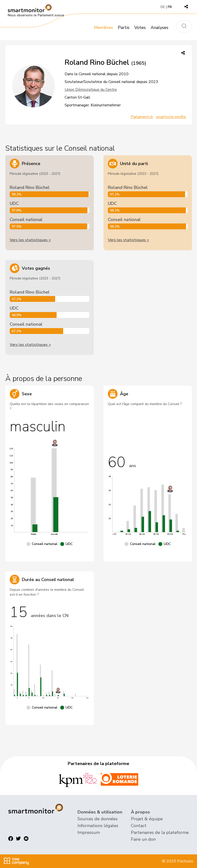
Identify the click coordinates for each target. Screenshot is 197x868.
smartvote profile (171, 117)
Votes (140, 28)
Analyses (159, 28)
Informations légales (98, 826)
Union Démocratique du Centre (91, 90)
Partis (124, 28)
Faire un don (143, 839)
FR (170, 7)
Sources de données (98, 819)
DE (163, 7)
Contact (139, 826)
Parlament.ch (142, 117)
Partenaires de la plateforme (160, 832)
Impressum (89, 832)
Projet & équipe (147, 819)
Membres (103, 28)
